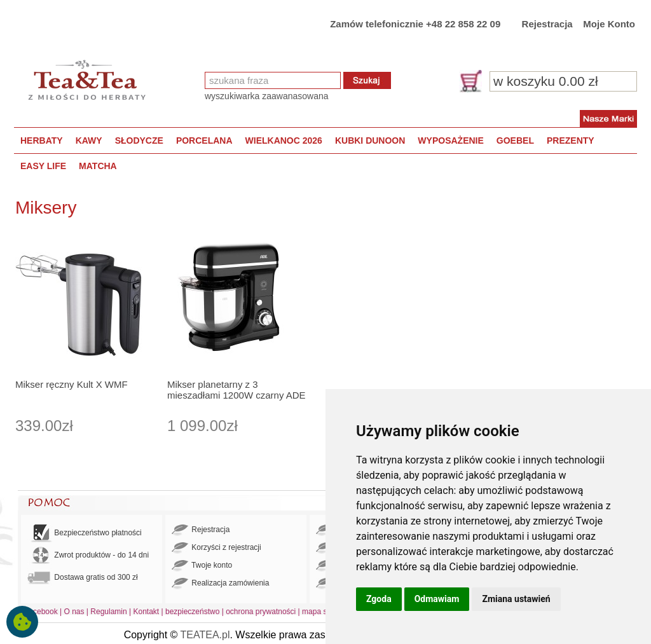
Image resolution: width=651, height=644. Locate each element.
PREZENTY (571, 140)
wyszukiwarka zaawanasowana (267, 96)
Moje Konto (609, 24)
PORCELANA (204, 140)
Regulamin (108, 612)
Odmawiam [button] (437, 599)
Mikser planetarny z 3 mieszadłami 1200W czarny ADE (236, 390)
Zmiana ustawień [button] (516, 599)
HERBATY (42, 140)
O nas (74, 612)
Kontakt (146, 612)
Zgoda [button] (379, 599)
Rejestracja (547, 24)
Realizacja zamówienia (220, 584)
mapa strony (323, 612)
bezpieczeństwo (192, 612)
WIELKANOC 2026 (284, 140)
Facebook (41, 612)
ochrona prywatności (261, 612)
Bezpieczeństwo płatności (85, 533)
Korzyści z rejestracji (216, 548)
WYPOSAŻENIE (450, 140)
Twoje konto (202, 566)
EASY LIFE (43, 166)
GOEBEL (515, 140)
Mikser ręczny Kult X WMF (72, 384)
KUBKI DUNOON (370, 140)
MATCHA (98, 166)
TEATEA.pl (205, 635)
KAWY (89, 140)
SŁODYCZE (139, 140)
